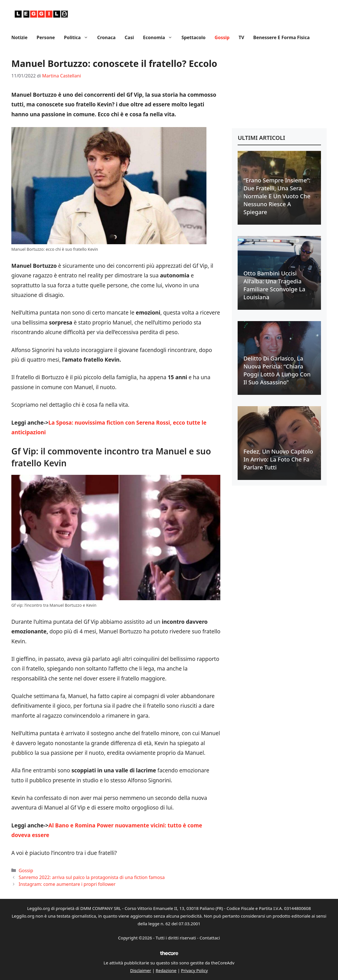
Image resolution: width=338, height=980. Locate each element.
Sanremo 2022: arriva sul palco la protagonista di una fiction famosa (92, 877)
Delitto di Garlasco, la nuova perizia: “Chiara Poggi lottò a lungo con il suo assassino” (277, 370)
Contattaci (210, 938)
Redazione (166, 970)
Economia (160, 37)
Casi (129, 37)
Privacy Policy (194, 970)
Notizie (19, 37)
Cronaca (106, 37)
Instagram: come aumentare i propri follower (67, 884)
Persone (46, 37)
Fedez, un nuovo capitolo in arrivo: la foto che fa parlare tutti (278, 459)
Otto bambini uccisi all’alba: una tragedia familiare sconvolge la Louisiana (274, 285)
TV (241, 37)
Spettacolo (194, 37)
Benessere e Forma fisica (281, 37)
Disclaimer (141, 970)
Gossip (222, 37)
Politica (78, 37)
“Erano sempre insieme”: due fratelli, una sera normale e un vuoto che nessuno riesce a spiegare (277, 196)
